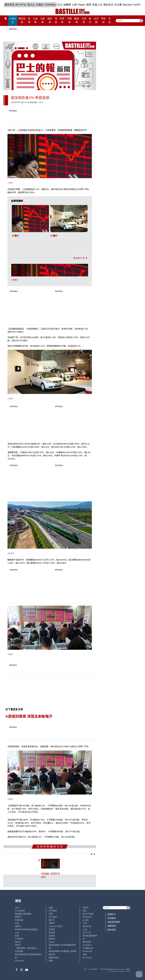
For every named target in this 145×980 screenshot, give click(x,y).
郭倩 (51, 914)
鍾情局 (18, 917)
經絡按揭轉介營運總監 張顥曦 (63, 951)
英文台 (31, 5)
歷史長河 (108, 5)
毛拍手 (86, 908)
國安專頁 (10, 5)
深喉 (51, 908)
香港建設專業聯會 (23, 914)
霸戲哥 (18, 926)
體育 (89, 5)
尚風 (17, 936)
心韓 (74, 5)
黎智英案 (22, 20)
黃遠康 (52, 932)
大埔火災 (13, 20)
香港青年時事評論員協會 (26, 929)
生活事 (118, 5)
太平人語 (87, 932)
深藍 (85, 911)
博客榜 (103, 20)
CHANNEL (50, 5)
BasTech (128, 5)
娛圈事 (67, 5)
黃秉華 (52, 929)
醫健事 (77, 20)
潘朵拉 (18, 942)
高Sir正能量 (88, 914)
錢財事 (50, 20)
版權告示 (112, 914)
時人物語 (53, 917)
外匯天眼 (19, 920)
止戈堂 (86, 920)
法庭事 (43, 20)
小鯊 (17, 923)
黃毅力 (52, 923)
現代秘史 (53, 911)
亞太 (60, 5)
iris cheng (87, 958)
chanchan (19, 961)
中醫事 (69, 20)
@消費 (96, 20)
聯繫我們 (112, 926)
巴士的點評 (20, 911)
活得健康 (19, 951)
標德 (51, 961)
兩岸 (90, 20)
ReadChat (87, 951)
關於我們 (112, 930)
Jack (17, 932)
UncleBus (87, 945)
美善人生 (97, 5)
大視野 (84, 20)
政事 (29, 20)
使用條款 (112, 918)
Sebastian (87, 917)
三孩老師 (19, 939)
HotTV (137, 5)
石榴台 (40, 5)
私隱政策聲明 (114, 922)
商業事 (62, 20)
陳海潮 (52, 954)
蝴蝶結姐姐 (54, 958)
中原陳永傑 (88, 948)
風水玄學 (87, 926)
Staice (52, 942)
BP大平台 (21, 5)
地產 (56, 20)
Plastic (82, 5)
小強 (85, 923)
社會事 (35, 20)
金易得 (52, 936)
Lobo (85, 929)
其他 (110, 20)
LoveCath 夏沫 (56, 926)
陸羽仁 (52, 920)
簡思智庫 (87, 942)
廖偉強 (52, 939)
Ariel (17, 908)
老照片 (18, 945)
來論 (85, 954)
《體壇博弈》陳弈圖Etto (26, 948)
